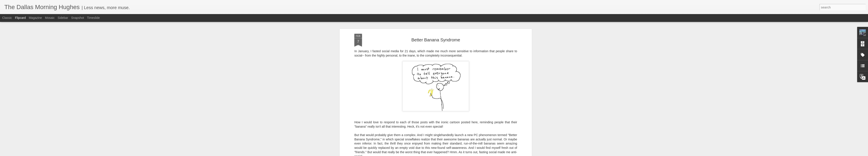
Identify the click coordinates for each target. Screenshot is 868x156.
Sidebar (63, 18)
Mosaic (50, 18)
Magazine (35, 18)
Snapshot (78, 18)
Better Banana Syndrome (436, 40)
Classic (7, 18)
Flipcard (20, 18)
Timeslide (93, 18)
